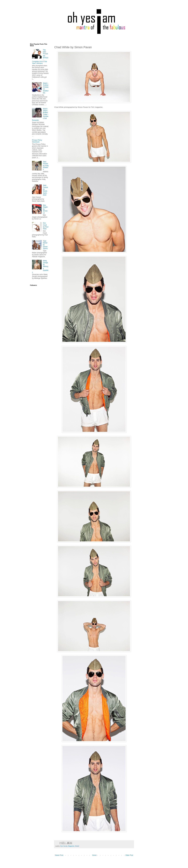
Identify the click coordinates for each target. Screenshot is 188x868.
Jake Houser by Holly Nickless (46, 166)
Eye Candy (64, 846)
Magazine (71, 846)
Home (94, 855)
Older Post (129, 855)
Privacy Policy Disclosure (37, 141)
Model (77, 846)
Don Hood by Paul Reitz (46, 226)
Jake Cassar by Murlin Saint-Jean (45, 190)
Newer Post (59, 855)
